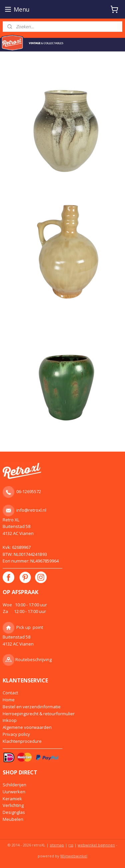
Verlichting (13, 805)
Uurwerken (14, 792)
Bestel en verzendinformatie (32, 707)
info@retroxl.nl (31, 510)
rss (71, 845)
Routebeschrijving (33, 659)
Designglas (14, 812)
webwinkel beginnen (96, 845)
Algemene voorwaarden (27, 727)
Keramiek (12, 799)
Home (9, 700)
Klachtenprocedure (22, 741)
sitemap (57, 845)
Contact (10, 693)
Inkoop (10, 720)
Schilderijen (14, 785)
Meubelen (13, 819)
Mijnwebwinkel (74, 856)
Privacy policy (16, 734)
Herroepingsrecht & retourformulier (39, 714)
